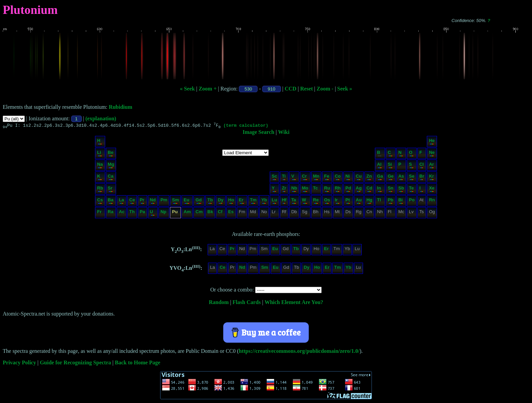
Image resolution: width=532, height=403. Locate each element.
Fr (100, 213)
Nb (294, 190)
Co (338, 178)
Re (316, 201)
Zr (284, 190)
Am (187, 213)
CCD (291, 89)
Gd (199, 201)
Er (242, 201)
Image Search (258, 133)
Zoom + (207, 89)
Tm (253, 201)
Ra (111, 213)
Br (422, 178)
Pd (348, 190)
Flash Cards (246, 303)
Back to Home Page (138, 364)
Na (100, 166)
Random (219, 303)
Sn (391, 190)
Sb (401, 190)
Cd (369, 190)
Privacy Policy (19, 364)
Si (390, 166)
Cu (359, 178)
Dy (221, 201)
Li (100, 154)
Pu (175, 213)
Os (327, 201)
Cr (305, 178)
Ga (380, 178)
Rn (432, 201)
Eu (187, 201)
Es (231, 213)
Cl (422, 166)
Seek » (345, 89)
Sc (274, 178)
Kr (431, 178)
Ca (111, 178)
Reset (307, 89)
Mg (111, 166)
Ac (122, 213)
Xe (432, 190)
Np (164, 213)
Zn (369, 178)
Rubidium (120, 107)
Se (412, 178)
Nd (153, 201)
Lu (274, 201)
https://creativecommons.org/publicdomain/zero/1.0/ (299, 352)
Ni (348, 178)
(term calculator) (246, 126)
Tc (316, 190)
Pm (164, 201)
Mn (316, 178)
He (432, 142)
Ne (432, 154)
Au (359, 201)
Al (379, 166)
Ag (359, 190)
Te (411, 190)
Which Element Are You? (294, 303)
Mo (305, 190)
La (121, 201)
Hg (369, 201)
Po (412, 201)
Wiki (284, 133)
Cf (220, 213)
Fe (327, 178)
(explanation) (101, 118)
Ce (132, 201)
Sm (175, 201)
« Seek (187, 89)
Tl (379, 201)
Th (132, 213)
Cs (100, 201)
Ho (231, 201)
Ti (284, 178)
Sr (111, 190)
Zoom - (325, 89)
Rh (338, 190)
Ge (391, 178)
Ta (294, 201)
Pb (391, 201)
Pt (348, 201)
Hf (284, 201)
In (379, 190)
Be (111, 154)
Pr (142, 201)
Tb (210, 201)
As (401, 178)
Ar (431, 166)
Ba (111, 201)
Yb (264, 201)
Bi (401, 201)
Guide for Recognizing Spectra (75, 364)
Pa (142, 213)
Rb (100, 190)
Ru (327, 190)
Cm (199, 213)
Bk (210, 213)
